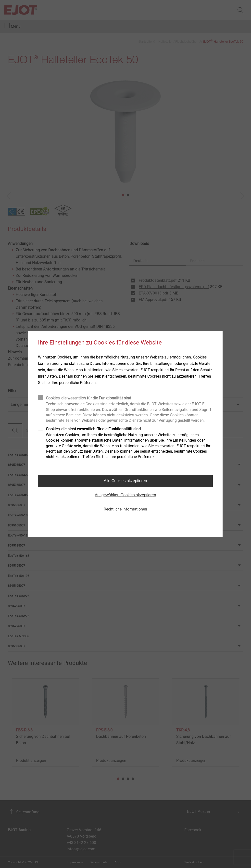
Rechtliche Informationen (125, 509)
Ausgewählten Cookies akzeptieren (125, 495)
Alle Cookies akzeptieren (125, 481)
